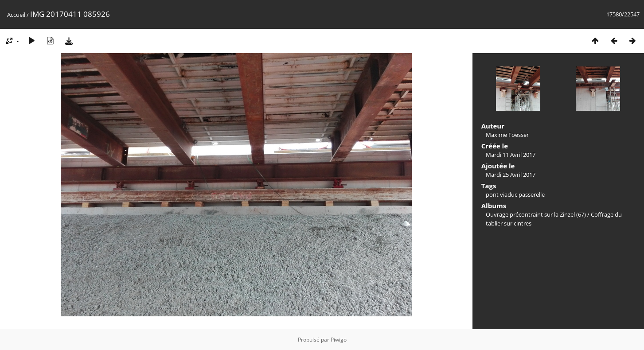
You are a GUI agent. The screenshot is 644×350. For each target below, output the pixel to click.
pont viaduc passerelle (515, 194)
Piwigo (339, 340)
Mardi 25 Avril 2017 (511, 175)
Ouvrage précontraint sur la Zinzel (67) (536, 214)
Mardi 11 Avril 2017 (511, 155)
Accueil (16, 15)
